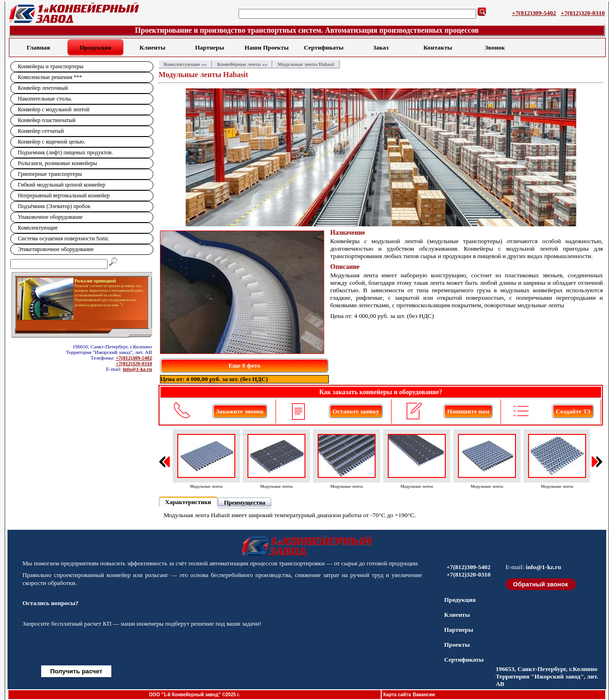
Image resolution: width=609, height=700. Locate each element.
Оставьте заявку (356, 411)
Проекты (457, 645)
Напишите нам (468, 411)
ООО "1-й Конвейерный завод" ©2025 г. (195, 695)
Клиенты (152, 47)
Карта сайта (397, 695)
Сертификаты (324, 47)
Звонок (495, 47)
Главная (38, 47)
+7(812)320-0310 (583, 13)
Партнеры (210, 47)
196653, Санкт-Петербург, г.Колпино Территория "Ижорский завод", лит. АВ (547, 676)
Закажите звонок (240, 411)
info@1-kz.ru (138, 369)
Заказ (381, 47)
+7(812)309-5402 (534, 13)
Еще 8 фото (244, 365)
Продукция (95, 47)
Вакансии (424, 695)
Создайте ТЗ (573, 411)
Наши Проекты (267, 47)
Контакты (438, 47)
